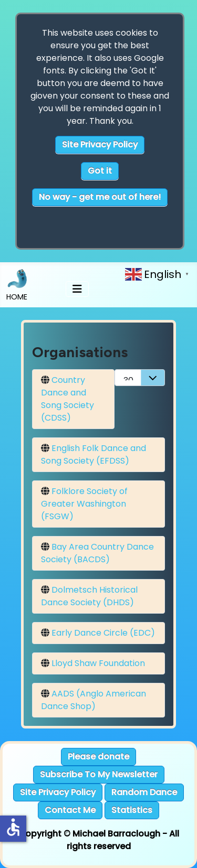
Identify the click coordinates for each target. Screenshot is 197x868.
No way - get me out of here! (100, 197)
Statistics (132, 810)
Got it (100, 171)
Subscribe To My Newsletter (99, 774)
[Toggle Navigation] (77, 289)
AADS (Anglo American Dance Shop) (94, 700)
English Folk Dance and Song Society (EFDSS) (94, 454)
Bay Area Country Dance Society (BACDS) (97, 553)
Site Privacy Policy (100, 144)
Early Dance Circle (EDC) (103, 633)
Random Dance (144, 792)
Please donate (98, 757)
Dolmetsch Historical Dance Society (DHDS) (89, 596)
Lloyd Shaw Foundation (98, 663)
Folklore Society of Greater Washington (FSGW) (84, 504)
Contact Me (70, 810)
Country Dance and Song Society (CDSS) (68, 399)
